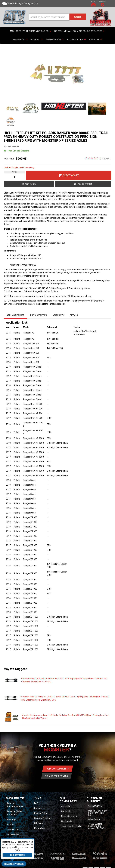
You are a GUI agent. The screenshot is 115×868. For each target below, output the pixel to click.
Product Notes (39, 315)
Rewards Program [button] (14, 864)
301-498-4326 (95, 806)
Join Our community (58, 769)
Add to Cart (71, 175)
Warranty (58, 315)
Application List (15, 315)
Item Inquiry (30, 184)
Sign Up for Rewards (56, 776)
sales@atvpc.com (97, 819)
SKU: (5, 146)
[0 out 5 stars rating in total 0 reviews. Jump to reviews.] (98, 158)
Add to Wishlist (85, 184)
